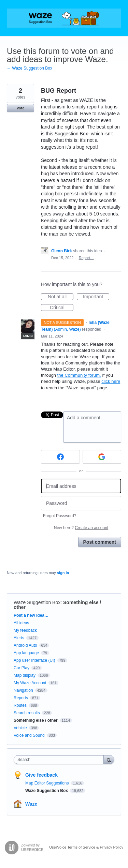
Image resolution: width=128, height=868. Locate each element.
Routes (20, 705)
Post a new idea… (31, 615)
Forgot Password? (60, 516)
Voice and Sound (29, 735)
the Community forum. (79, 375)
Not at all (61, 297)
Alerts (19, 638)
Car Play (22, 668)
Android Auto (25, 645)
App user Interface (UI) (34, 660)
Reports (21, 698)
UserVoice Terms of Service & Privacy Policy (86, 847)
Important (96, 297)
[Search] (109, 759)
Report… (86, 258)
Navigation (23, 690)
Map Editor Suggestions (48, 783)
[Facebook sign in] (60, 457)
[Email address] (81, 486)
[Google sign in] (102, 457)
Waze (31, 804)
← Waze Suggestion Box (30, 68)
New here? (81, 528)
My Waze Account (30, 683)
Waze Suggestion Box (37, 602)
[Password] (81, 503)
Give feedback (41, 775)
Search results (27, 713)
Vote (20, 108)
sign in (63, 573)
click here (111, 381)
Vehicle (20, 728)
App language (26, 653)
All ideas (21, 623)
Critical (62, 308)
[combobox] (60, 760)
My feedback (25, 630)
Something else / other (36, 720)
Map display (25, 675)
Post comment (100, 542)
